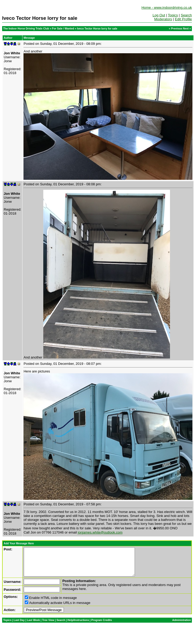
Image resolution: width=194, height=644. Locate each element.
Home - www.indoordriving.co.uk (167, 8)
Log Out (159, 15)
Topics (173, 15)
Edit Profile (183, 19)
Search (186, 15)
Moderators (163, 19)
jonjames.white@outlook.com (100, 532)
